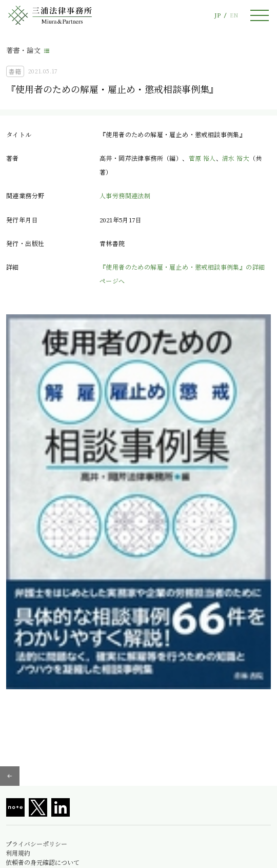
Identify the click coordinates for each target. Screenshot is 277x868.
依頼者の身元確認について (43, 862)
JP (217, 15)
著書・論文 (23, 50)
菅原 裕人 (202, 158)
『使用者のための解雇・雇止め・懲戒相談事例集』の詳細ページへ (182, 273)
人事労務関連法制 (125, 195)
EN (234, 15)
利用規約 (18, 853)
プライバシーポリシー (36, 844)
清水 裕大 (236, 158)
